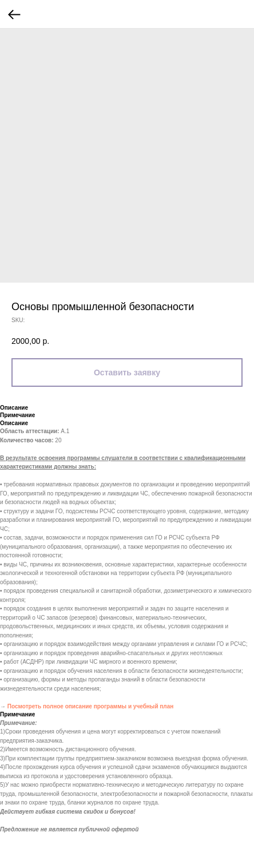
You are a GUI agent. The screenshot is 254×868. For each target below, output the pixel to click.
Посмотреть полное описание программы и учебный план (91, 706)
